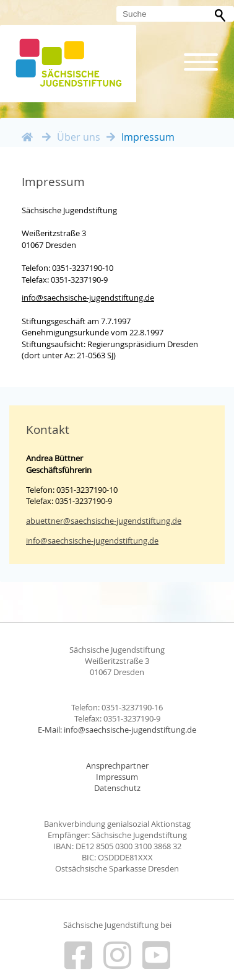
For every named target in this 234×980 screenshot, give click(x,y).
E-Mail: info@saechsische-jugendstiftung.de (117, 730)
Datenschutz (117, 788)
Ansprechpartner (117, 766)
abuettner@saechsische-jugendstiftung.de (104, 521)
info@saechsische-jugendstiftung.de (88, 298)
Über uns (79, 137)
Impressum (117, 777)
